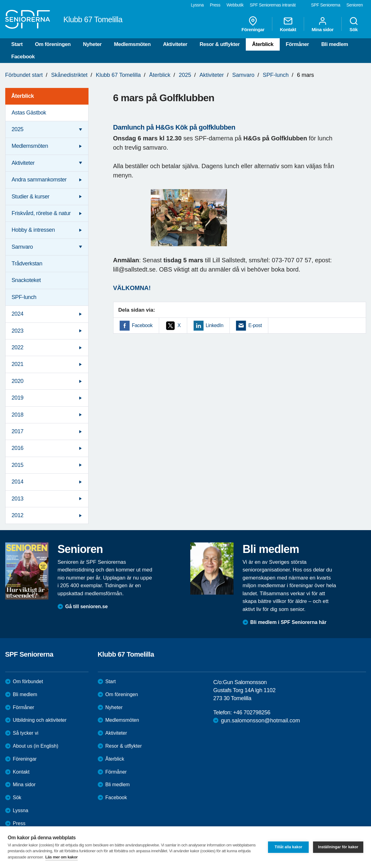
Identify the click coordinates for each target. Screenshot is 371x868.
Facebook (23, 57)
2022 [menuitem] (18, 347)
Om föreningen (53, 44)
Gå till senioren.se (87, 606)
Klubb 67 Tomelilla (118, 75)
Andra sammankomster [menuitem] (39, 180)
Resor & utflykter (220, 44)
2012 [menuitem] (18, 515)
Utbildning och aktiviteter (40, 720)
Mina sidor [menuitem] (322, 24)
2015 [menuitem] (18, 465)
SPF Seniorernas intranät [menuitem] (273, 5)
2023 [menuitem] (18, 331)
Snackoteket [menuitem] (26, 280)
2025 (185, 75)
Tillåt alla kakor (288, 847)
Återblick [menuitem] (23, 96)
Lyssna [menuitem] (197, 5)
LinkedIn (214, 325)
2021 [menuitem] (18, 364)
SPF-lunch (276, 75)
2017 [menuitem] (18, 431)
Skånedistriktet (69, 75)
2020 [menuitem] (18, 381)
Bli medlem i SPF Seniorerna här (289, 622)
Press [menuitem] (215, 5)
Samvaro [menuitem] (22, 247)
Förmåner (297, 44)
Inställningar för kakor (338, 847)
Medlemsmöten (132, 44)
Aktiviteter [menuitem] (23, 163)
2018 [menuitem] (18, 415)
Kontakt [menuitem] (288, 24)
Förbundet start (24, 75)
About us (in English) (36, 746)
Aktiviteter (175, 44)
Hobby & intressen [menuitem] (33, 230)
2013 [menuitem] (18, 499)
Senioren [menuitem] (355, 5)
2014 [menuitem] (18, 482)
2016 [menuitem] (18, 448)
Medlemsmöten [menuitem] (30, 146)
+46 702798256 (252, 712)
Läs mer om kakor (62, 857)
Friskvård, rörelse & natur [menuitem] (41, 213)
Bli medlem (335, 44)
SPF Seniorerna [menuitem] (326, 5)
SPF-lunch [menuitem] (24, 297)
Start (17, 44)
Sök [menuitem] (354, 24)
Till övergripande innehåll (0, 0)
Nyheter (92, 44)
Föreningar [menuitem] (253, 24)
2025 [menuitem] (18, 129)
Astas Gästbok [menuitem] (29, 113)
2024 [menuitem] (18, 314)
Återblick (263, 44)
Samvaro (243, 75)
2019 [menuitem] (18, 398)
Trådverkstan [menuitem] (27, 264)
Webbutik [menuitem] (235, 5)
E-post (255, 325)
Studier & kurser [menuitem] (31, 197)
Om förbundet (28, 681)
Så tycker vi (26, 733)
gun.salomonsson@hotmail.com (260, 721)
